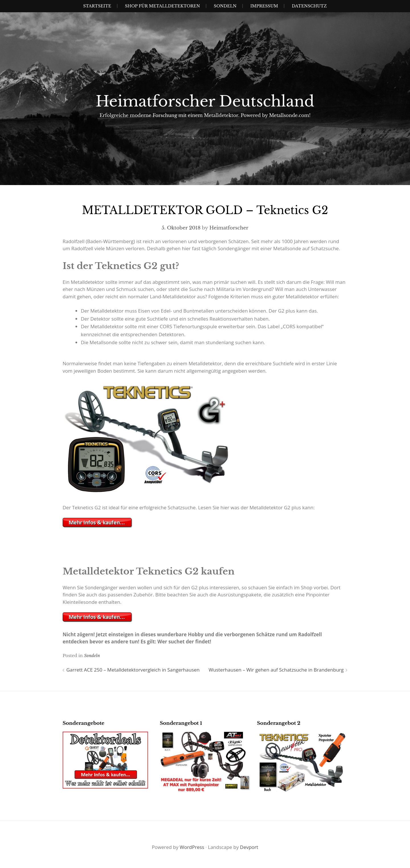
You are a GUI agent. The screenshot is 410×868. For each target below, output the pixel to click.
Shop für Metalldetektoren (163, 6)
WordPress (192, 847)
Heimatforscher (229, 228)
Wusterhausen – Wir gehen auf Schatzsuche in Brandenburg (276, 670)
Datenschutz (309, 6)
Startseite (97, 6)
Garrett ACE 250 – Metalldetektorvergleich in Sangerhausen (133, 670)
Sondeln (92, 655)
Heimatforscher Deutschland (205, 101)
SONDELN (225, 6)
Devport (249, 847)
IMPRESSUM (264, 6)
